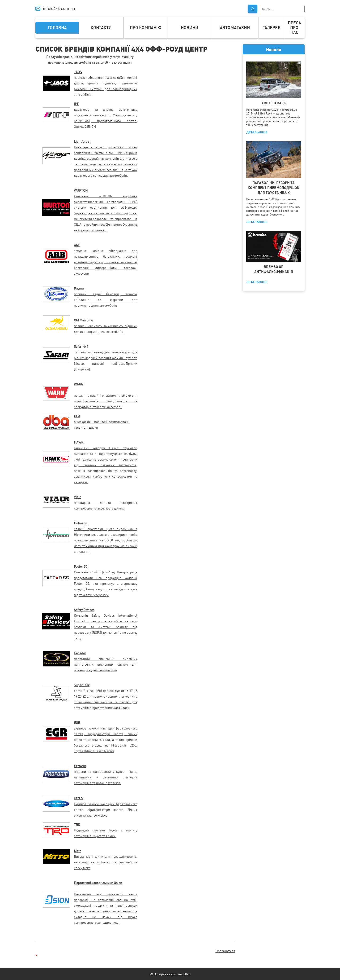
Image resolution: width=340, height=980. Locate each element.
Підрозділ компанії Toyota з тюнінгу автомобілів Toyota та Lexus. (106, 830)
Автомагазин (235, 28)
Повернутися (225, 951)
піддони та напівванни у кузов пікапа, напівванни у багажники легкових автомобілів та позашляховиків (106, 777)
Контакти (101, 28)
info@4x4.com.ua (59, 8)
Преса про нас (294, 28)
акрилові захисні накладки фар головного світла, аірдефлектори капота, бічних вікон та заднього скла (106, 810)
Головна (57, 28)
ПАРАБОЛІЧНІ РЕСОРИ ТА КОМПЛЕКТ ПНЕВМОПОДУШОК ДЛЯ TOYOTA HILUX (274, 188)
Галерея (271, 28)
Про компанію (146, 28)
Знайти (253, 9)
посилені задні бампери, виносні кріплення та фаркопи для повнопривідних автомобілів (106, 300)
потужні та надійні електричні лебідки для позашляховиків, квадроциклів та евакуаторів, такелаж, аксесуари (106, 401)
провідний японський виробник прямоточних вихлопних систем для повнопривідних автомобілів (106, 664)
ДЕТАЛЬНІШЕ (257, 132)
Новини (190, 28)
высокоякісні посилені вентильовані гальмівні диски (101, 422)
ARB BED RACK (274, 103)
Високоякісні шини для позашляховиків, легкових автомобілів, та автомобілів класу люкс (106, 862)
